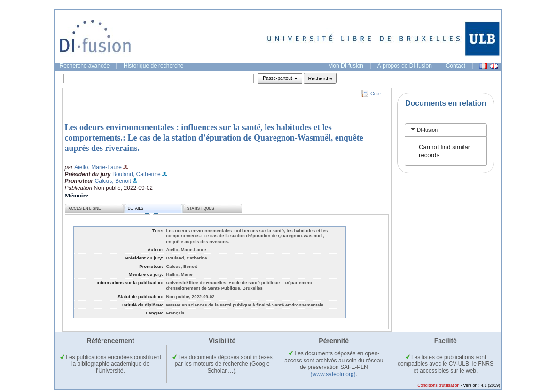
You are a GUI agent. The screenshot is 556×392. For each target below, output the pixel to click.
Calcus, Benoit (113, 181)
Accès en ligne (85, 208)
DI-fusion (427, 130)
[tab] (446, 130)
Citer (376, 94)
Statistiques (201, 208)
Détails (143, 210)
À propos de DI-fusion (405, 66)
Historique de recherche (153, 66)
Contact (456, 66)
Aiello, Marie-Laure (98, 167)
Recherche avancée (85, 66)
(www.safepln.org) (333, 374)
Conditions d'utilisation (438, 385)
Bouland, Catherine (137, 174)
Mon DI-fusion (346, 66)
